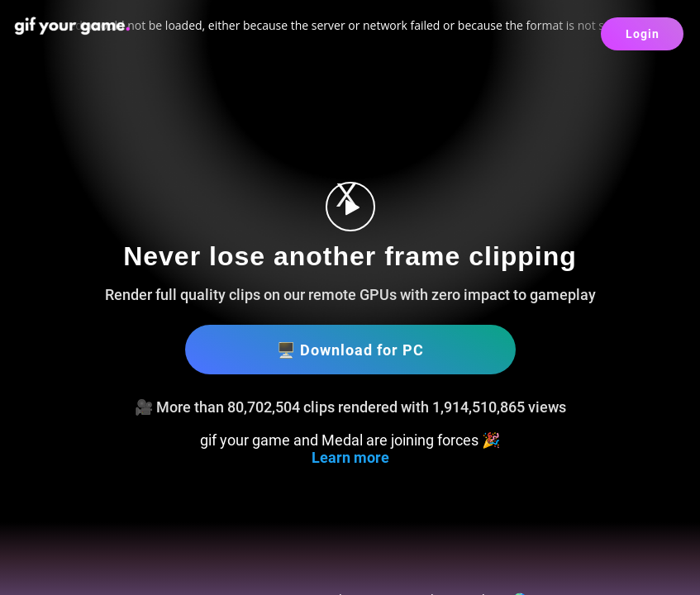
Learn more (350, 457)
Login (643, 34)
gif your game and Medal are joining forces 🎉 (350, 440)
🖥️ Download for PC (350, 350)
